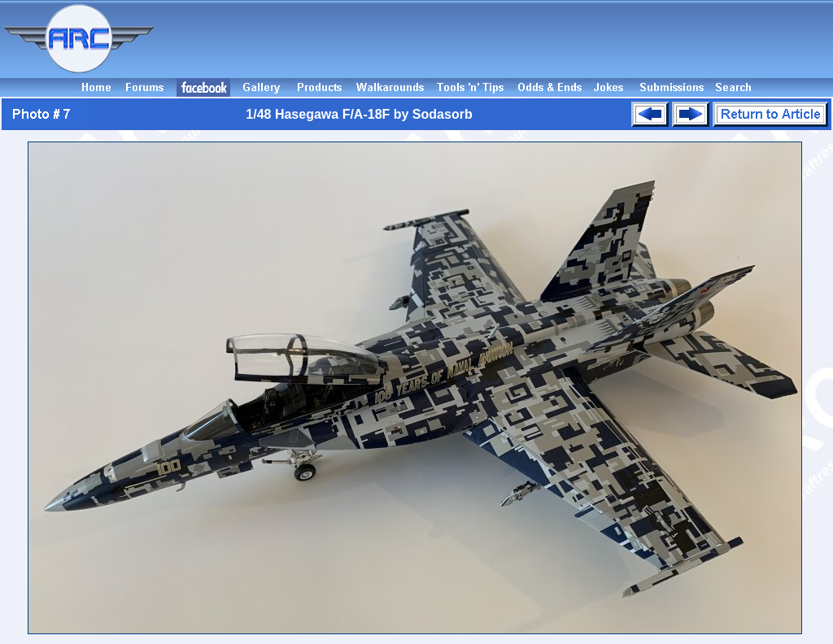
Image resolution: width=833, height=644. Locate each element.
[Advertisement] (496, 39)
